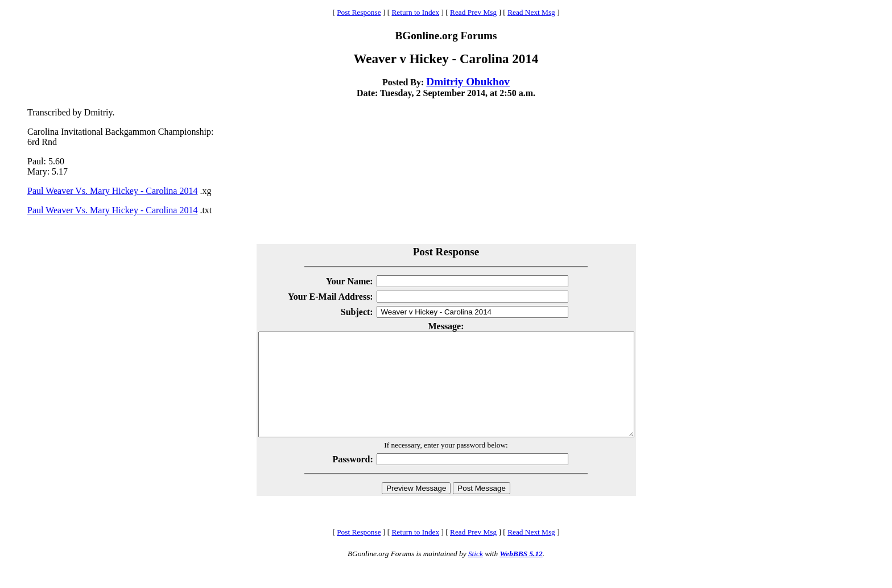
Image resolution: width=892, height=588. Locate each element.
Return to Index (415, 12)
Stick (476, 574)
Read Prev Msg (473, 12)
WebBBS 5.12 (521, 574)
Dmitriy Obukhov (468, 82)
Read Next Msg (531, 12)
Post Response (359, 12)
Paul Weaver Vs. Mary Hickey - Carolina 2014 (112, 191)
